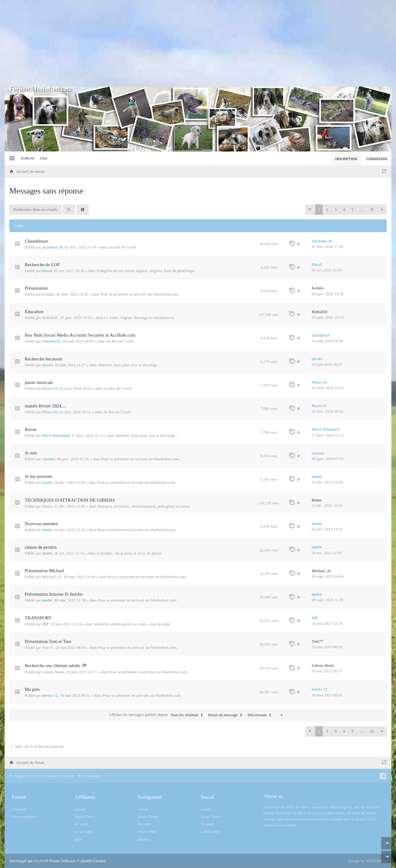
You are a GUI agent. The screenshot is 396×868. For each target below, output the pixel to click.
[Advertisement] (198, 43)
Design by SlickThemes (368, 861)
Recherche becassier (44, 359)
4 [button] (344, 210)
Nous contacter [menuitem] (89, 776)
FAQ (44, 158)
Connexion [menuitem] (377, 159)
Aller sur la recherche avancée (37, 746)
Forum (28, 158)
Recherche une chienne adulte (53, 666)
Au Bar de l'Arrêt (122, 247)
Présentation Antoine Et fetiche (54, 594)
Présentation (36, 288)
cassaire (48, 459)
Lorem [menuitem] (80, 809)
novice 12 (50, 695)
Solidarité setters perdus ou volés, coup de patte (132, 624)
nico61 (47, 365)
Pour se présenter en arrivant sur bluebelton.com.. (140, 294)
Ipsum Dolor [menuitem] (85, 817)
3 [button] (336, 210)
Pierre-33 (49, 388)
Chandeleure (37, 241)
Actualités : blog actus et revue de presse (129, 553)
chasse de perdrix (41, 547)
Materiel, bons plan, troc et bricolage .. (129, 365)
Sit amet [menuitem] (81, 824)
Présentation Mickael (44, 571)
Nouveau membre (41, 524)
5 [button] (352, 210)
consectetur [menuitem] (84, 831)
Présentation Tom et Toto (48, 641)
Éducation (34, 312)
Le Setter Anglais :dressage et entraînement (139, 318)
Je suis (31, 453)
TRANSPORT (38, 618)
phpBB (39, 861)
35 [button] (372, 210)
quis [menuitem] (78, 839)
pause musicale (39, 382)
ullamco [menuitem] (144, 839)
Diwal (47, 271)
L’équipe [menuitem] (19, 809)
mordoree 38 (52, 247)
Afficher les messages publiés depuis (157, 715)
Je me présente (38, 476)
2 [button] (327, 210)
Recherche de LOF (42, 265)
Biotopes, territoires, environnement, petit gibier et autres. (144, 506)
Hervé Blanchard (56, 435)
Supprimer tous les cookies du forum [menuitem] (41, 776)
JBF (45, 624)
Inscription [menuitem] (346, 159)
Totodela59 (51, 341)
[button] (310, 210)
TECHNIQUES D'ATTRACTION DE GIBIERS (70, 500)
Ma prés (32, 689)
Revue (31, 429)
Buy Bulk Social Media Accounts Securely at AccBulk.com (80, 335)
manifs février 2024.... (45, 406)
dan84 (47, 482)
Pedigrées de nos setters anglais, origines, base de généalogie (146, 271)
